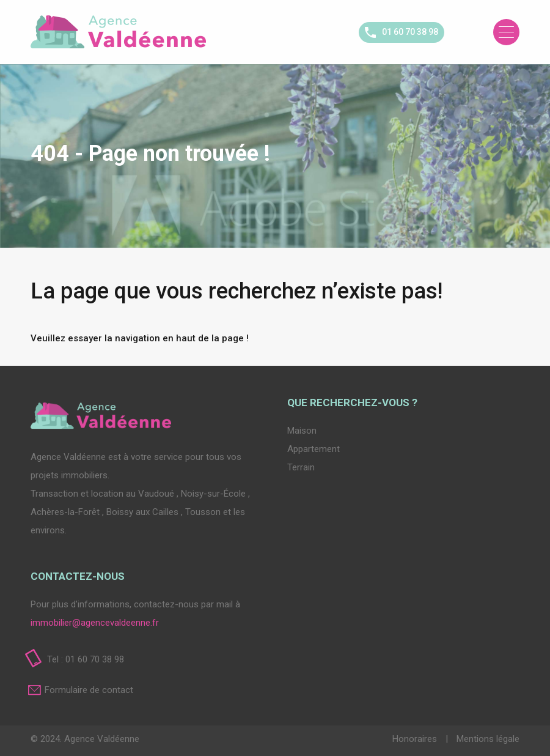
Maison (302, 431)
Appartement (313, 449)
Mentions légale (488, 739)
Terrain (301, 467)
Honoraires (416, 739)
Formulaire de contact (89, 690)
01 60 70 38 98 (410, 32)
